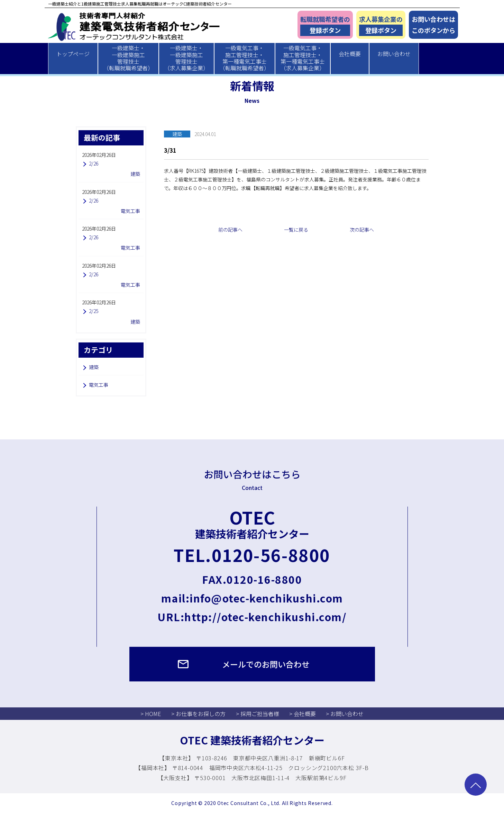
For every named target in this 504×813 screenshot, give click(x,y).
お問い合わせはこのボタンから (433, 25)
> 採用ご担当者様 (258, 714)
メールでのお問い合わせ (266, 664)
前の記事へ (230, 230)
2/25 (94, 311)
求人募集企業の (381, 25)
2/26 (94, 163)
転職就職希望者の (325, 25)
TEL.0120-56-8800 (252, 555)
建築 (94, 367)
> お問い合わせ (345, 714)
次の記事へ (362, 230)
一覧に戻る (296, 230)
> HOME (151, 714)
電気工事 (99, 385)
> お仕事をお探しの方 (198, 714)
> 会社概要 (303, 714)
